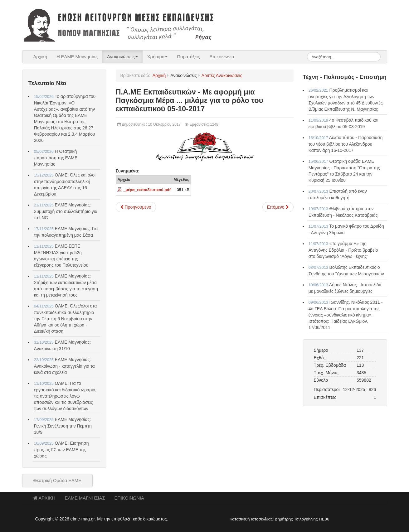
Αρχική (40, 57)
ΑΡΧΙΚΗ (44, 498)
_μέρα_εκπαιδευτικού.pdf (147, 190)
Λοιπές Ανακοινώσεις (222, 75)
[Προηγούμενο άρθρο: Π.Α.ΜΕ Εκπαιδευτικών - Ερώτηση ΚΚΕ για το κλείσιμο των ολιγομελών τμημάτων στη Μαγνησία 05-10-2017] (136, 207)
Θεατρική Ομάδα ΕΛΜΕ (57, 481)
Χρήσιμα (158, 57)
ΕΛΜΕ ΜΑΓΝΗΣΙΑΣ (85, 498)
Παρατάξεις (188, 57)
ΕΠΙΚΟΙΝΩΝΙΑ (129, 498)
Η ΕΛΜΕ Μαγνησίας (77, 57)
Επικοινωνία (222, 57)
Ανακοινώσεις (122, 57)
